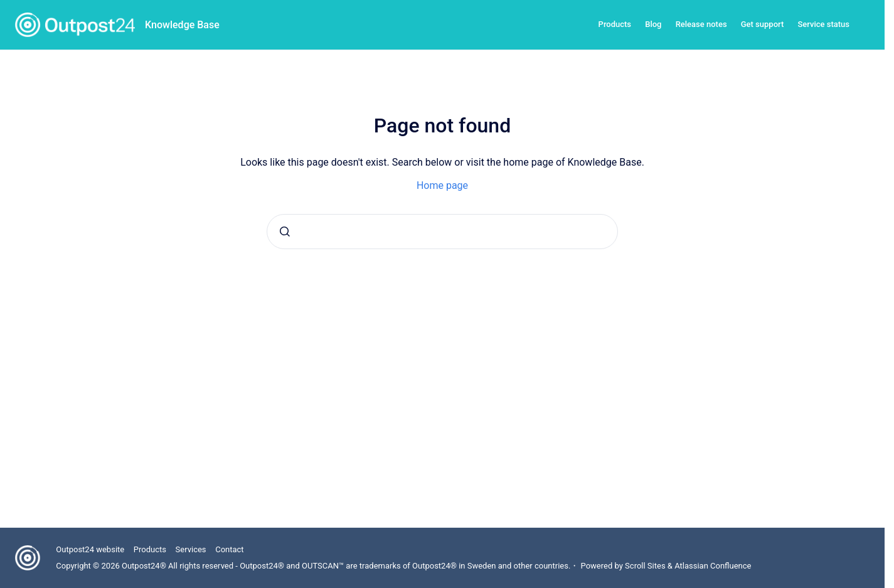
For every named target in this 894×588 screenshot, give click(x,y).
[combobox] (442, 232)
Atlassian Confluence (713, 566)
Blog (653, 24)
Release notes (701, 24)
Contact (229, 549)
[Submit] (285, 232)
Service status (823, 24)
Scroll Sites (645, 566)
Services (191, 549)
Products (615, 24)
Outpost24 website (90, 549)
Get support (763, 24)
